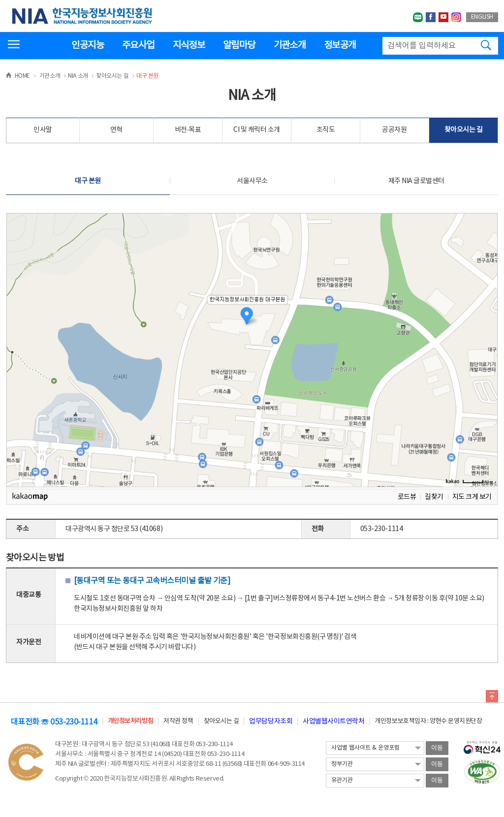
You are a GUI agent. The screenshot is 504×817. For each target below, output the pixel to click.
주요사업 (138, 45)
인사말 (43, 130)
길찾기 (434, 497)
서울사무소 (252, 181)
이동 (437, 748)
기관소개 (290, 45)
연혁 (116, 130)
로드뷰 (407, 497)
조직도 (326, 130)
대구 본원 (88, 181)
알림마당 (239, 45)
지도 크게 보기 (472, 497)
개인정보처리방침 (130, 721)
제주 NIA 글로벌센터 (416, 181)
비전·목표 (188, 130)
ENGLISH (482, 17)
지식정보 (189, 45)
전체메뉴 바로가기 (0, 0)
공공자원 (394, 130)
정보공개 (340, 45)
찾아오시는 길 (464, 130)
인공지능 (87, 45)
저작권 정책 (178, 721)
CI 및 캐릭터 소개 (257, 130)
